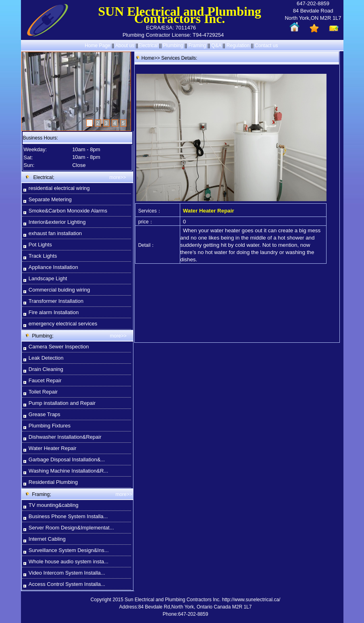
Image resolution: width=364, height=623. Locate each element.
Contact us (266, 46)
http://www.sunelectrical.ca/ (251, 600)
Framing (197, 46)
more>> (118, 177)
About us (125, 46)
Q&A (216, 46)
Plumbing (173, 46)
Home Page (97, 46)
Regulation (239, 46)
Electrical (148, 46)
